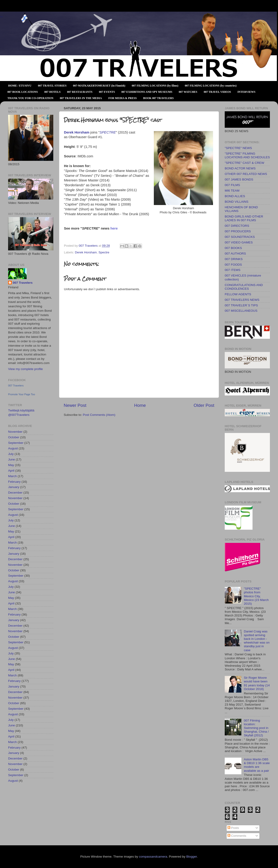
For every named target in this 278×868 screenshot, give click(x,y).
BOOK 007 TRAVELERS (158, 98)
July (11, 454)
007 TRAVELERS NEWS (242, 300)
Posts (233, 828)
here (114, 228)
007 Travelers (23, 283)
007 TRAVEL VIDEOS (217, 92)
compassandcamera (153, 857)
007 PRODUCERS (238, 231)
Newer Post (75, 405)
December (15, 493)
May (11, 465)
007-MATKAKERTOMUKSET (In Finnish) (99, 86)
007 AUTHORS (235, 254)
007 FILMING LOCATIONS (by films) (155, 86)
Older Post (204, 405)
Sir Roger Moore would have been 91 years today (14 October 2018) (257, 683)
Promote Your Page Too (22, 394)
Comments (237, 836)
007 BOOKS (233, 248)
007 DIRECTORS (237, 226)
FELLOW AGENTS (238, 294)
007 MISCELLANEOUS (241, 311)
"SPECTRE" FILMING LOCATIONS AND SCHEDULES (247, 155)
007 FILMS (232, 185)
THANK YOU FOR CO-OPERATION (30, 98)
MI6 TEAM (232, 191)
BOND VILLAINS (237, 202)
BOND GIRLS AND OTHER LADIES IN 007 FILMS (244, 218)
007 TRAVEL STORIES (52, 86)
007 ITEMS (233, 270)
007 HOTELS (52, 92)
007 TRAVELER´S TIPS (241, 305)
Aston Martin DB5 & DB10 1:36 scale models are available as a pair (257, 765)
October (14, 437)
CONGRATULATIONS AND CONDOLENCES (244, 287)
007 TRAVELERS (1, 17)
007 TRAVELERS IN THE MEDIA (81, 98)
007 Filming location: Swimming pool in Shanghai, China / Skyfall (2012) (256, 728)
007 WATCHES (188, 92)
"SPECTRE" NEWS (238, 148)
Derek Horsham (86, 252)
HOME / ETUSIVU (20, 86)
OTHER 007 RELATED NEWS (246, 174)
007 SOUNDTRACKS (240, 237)
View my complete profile (25, 369)
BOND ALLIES (235, 196)
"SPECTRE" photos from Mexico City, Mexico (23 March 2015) (256, 596)
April (11, 471)
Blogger (192, 857)
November (15, 432)
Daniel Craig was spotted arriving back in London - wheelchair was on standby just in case (257, 641)
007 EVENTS (107, 92)
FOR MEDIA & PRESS (123, 98)
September (16, 443)
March (13, 476)
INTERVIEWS (246, 92)
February (14, 482)
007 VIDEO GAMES (239, 242)
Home (140, 405)
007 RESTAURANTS (80, 92)
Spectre (104, 252)
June (11, 459)
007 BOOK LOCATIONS (23, 92)
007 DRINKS (234, 259)
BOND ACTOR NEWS (240, 168)
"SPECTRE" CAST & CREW (245, 163)
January (14, 487)
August (13, 448)
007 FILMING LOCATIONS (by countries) (211, 86)
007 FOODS (233, 265)
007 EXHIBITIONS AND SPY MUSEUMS (147, 92)
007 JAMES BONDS (239, 179)
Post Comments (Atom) (99, 415)
